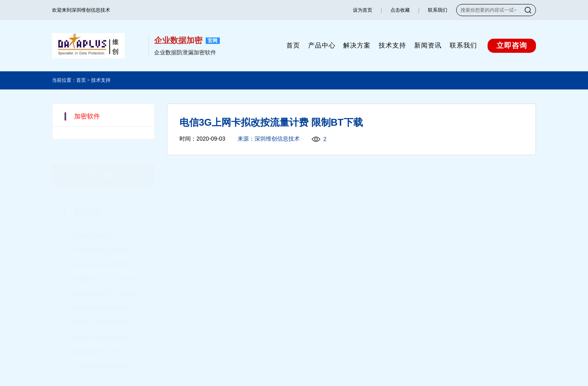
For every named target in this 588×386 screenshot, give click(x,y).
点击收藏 (400, 10)
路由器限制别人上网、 (100, 340)
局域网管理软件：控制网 (103, 282)
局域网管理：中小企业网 (103, 267)
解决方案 (357, 45)
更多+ (136, 200)
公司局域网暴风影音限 (100, 354)
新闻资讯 (428, 45)
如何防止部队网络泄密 (100, 311)
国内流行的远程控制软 (100, 325)
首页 (293, 45)
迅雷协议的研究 (92, 224)
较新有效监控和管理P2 (101, 253)
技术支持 (392, 45)
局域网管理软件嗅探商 (100, 296)
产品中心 (322, 45)
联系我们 (438, 10)
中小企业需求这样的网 (100, 238)
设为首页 (363, 10)
